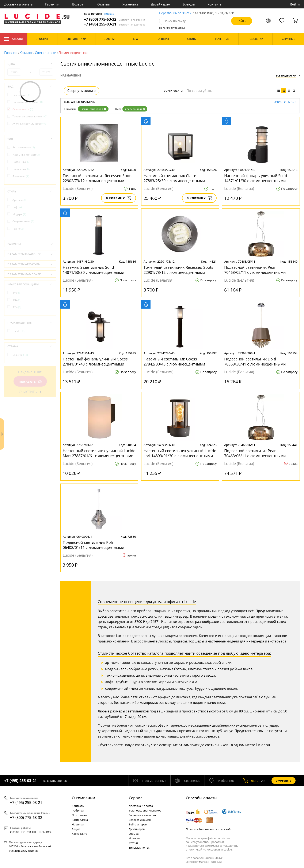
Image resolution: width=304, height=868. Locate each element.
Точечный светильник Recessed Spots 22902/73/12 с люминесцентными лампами (98, 178)
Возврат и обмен (140, 820)
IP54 (17, 307)
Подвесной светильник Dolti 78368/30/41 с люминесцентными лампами (255, 361)
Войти (295, 4)
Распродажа (80, 820)
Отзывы (104, 4)
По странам (79, 815)
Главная (11, 53)
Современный (23, 221)
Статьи (133, 843)
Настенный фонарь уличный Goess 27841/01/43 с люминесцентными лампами (95, 361)
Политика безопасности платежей (208, 829)
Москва (109, 14)
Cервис (136, 798)
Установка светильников (145, 810)
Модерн (19, 214)
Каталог (14, 39)
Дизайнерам (161, 4)
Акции (76, 829)
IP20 (17, 293)
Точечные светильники (30, 116)
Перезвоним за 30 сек (175, 13)
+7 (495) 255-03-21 (115, 24)
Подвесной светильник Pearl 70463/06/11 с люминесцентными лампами (255, 453)
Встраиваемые (24, 147)
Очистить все (285, 102)
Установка (130, 4)
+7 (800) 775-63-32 (114, 19)
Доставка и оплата (18, 4)
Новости (134, 838)
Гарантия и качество (142, 815)
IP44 (17, 300)
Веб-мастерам (138, 824)
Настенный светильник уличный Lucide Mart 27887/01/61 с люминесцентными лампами (99, 453)
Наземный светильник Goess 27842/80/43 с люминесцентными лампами (174, 361)
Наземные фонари (26, 155)
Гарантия (52, 4)
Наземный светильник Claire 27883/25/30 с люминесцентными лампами (174, 178)
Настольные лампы (28, 102)
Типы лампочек (139, 848)
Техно (18, 229)
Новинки (78, 824)
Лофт (18, 207)
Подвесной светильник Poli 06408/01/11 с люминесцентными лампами (93, 545)
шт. (250, 781)
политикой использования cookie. (210, 849)
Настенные (21, 162)
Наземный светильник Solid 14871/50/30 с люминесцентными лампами (93, 270)
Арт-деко (20, 200)
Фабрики (78, 810)
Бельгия (20, 355)
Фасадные (21, 176)
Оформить (284, 781)
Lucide (19, 331)
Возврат (78, 4)
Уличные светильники (29, 124)
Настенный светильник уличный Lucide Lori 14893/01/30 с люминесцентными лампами (180, 453)
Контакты (215, 4)
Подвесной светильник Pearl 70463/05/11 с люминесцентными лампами (255, 270)
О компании (83, 798)
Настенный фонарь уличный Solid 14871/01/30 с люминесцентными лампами (256, 178)
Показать (30, 382)
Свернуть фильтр (81, 91)
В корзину (119, 198)
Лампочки (21, 95)
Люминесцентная (93, 109)
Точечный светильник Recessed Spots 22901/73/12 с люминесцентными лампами (178, 270)
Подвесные (21, 169)
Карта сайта (79, 834)
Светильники (46, 53)
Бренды (189, 4)
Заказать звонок (55, 781)
